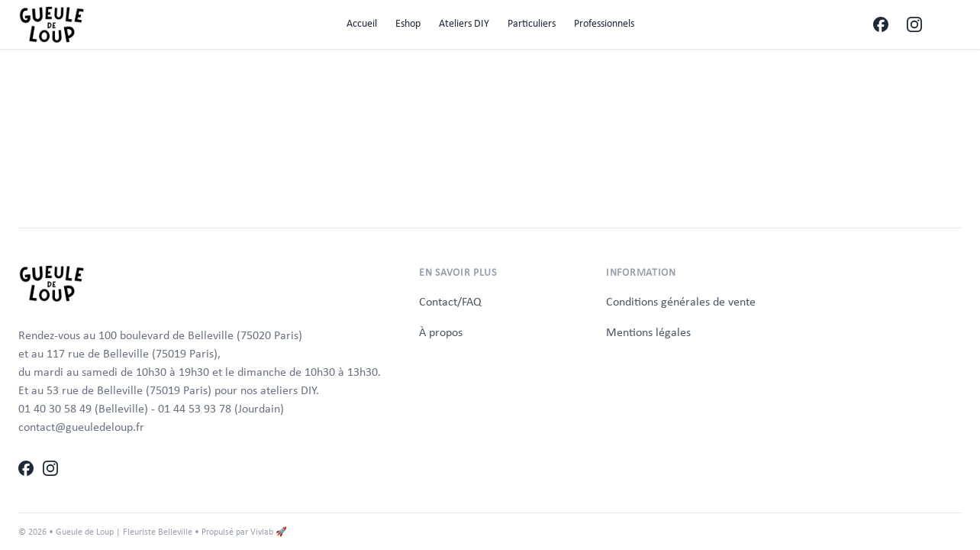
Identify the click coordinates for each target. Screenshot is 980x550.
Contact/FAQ (450, 301)
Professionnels (604, 23)
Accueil (362, 23)
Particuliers (532, 23)
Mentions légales (648, 332)
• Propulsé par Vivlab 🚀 (241, 532)
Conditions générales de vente (681, 301)
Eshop (408, 23)
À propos (441, 332)
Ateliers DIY (464, 23)
